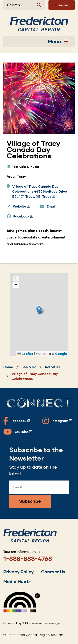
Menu (58, 42)
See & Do (29, 367)
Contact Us (53, 572)
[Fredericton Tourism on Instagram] (57, 421)
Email (51, 206)
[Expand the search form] (24, 5)
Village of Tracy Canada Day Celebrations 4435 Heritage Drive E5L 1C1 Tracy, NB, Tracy (40, 192)
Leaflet (25, 354)
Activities (52, 367)
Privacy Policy (19, 572)
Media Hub (17, 582)
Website (21, 206)
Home (8, 367)
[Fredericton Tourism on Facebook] (17, 421)
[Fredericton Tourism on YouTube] (18, 432)
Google (61, 354)
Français (62, 5)
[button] (39, 310)
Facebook (23, 216)
